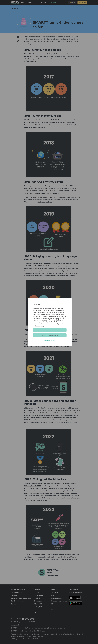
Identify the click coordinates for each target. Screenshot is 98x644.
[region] (50, 322)
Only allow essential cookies (50, 335)
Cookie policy (40, 326)
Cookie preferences (50, 340)
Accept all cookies (50, 330)
